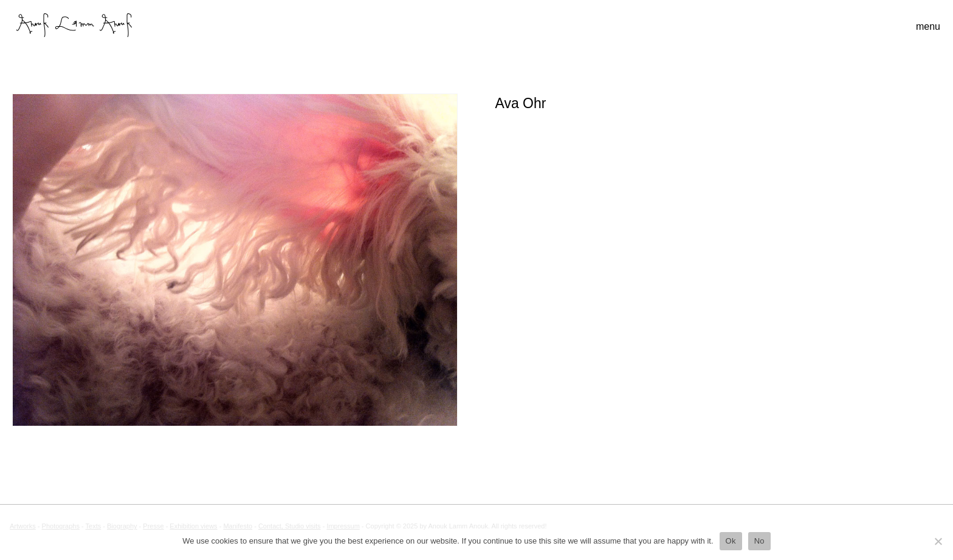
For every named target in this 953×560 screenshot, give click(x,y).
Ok (731, 541)
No (759, 541)
